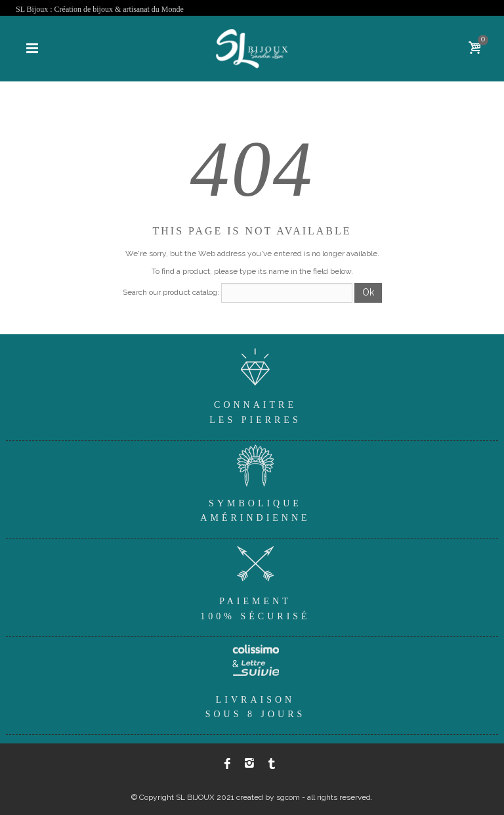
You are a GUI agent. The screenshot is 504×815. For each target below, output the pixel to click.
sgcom (288, 797)
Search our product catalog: (171, 292)
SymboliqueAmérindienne (255, 482)
